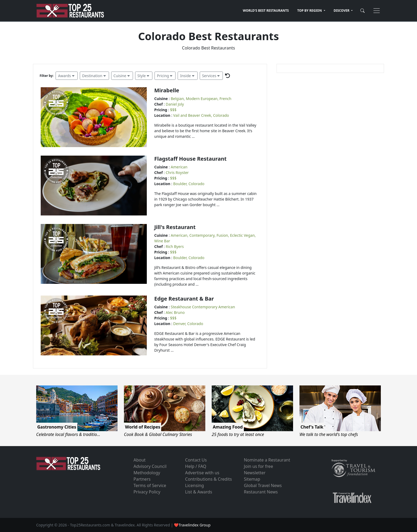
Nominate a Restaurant (267, 460)
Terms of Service (150, 485)
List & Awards (199, 492)
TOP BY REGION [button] (310, 11)
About (139, 460)
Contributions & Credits (208, 479)
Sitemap (252, 479)
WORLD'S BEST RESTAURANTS (266, 11)
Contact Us (196, 460)
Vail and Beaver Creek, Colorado (201, 115)
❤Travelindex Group (192, 525)
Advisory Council (150, 466)
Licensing (195, 485)
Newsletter (255, 473)
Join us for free (258, 466)
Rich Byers (175, 246)
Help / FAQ (196, 466)
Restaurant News (261, 492)
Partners (142, 479)
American (179, 167)
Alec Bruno (175, 312)
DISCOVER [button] (342, 11)
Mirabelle (167, 90)
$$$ (173, 110)
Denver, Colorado (188, 324)
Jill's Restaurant (175, 227)
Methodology (147, 473)
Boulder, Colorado (189, 184)
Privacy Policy (147, 492)
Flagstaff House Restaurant (190, 159)
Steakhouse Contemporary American (203, 307)
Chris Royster (177, 173)
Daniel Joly (175, 104)
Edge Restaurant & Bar (184, 299)
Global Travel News (263, 485)
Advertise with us (202, 473)
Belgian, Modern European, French (201, 99)
